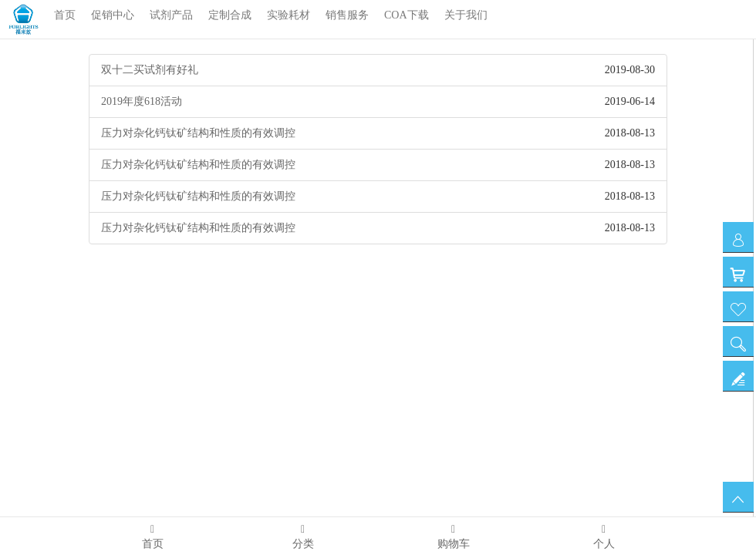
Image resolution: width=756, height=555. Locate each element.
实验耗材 (289, 15)
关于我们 (466, 15)
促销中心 (113, 15)
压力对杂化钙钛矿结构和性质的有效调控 (198, 133)
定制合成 (230, 15)
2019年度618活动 (142, 101)
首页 (65, 15)
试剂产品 (171, 15)
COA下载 (407, 15)
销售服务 (347, 15)
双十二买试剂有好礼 (150, 70)
